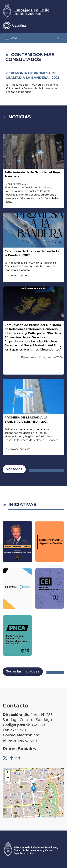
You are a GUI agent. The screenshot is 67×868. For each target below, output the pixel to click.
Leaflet (41, 817)
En (57, 38)
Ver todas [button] (14, 469)
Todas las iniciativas (23, 671)
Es (62, 38)
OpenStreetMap (51, 817)
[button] (33, 789)
